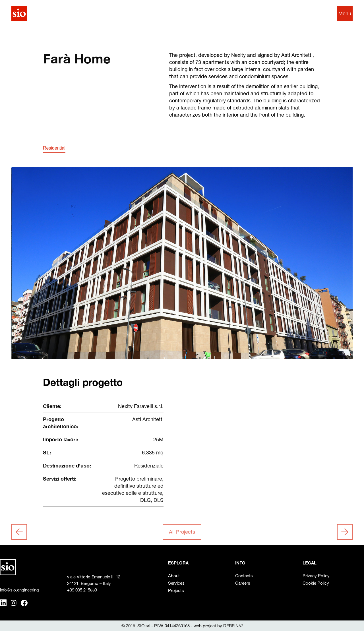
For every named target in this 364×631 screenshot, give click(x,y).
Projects (176, 590)
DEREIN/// (233, 626)
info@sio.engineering (19, 590)
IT (313, 14)
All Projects (182, 532)
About (174, 576)
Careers (243, 583)
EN (323, 14)
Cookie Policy (316, 583)
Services (176, 583)
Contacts (244, 576)
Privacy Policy (316, 576)
